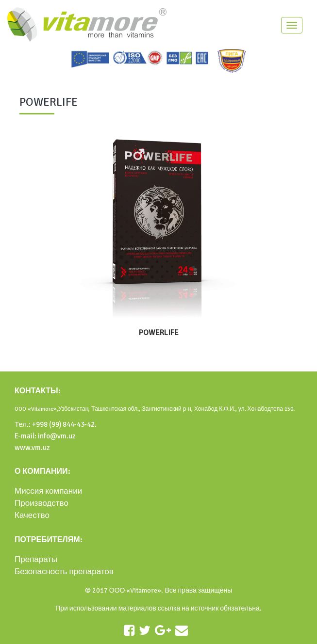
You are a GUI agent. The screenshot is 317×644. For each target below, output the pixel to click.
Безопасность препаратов (64, 572)
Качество (32, 515)
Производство (42, 503)
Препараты (36, 559)
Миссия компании (48, 491)
